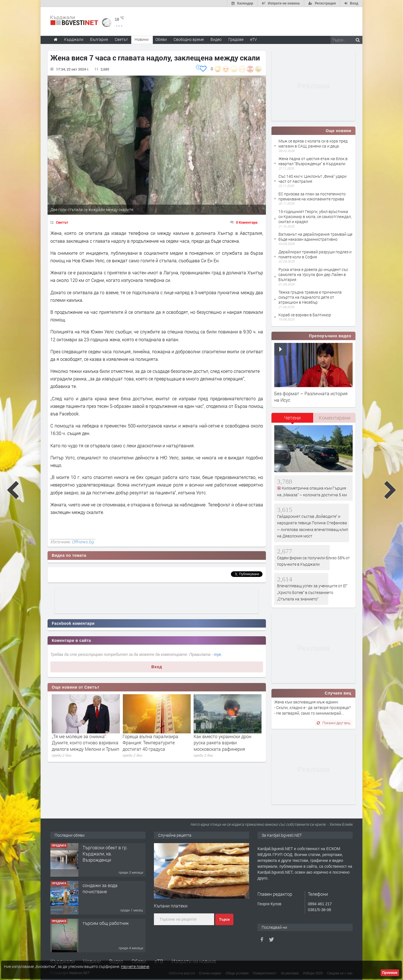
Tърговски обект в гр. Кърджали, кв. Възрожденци (105, 854)
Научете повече (135, 966)
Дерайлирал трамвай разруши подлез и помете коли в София (315, 254)
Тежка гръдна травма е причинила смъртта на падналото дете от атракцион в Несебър (310, 297)
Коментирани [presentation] (335, 418)
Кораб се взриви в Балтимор (305, 315)
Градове (236, 39)
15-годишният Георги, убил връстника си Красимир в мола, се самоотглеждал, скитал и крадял (315, 217)
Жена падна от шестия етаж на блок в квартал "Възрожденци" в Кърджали (313, 161)
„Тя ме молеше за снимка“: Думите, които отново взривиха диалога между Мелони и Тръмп (156, 743)
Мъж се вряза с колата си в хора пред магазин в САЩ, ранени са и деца (313, 143)
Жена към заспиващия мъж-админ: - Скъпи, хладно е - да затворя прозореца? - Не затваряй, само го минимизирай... (312, 708)
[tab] (292, 420)
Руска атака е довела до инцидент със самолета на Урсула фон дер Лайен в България (313, 274)
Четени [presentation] (292, 418)
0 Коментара (247, 222)
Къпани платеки (171, 906)
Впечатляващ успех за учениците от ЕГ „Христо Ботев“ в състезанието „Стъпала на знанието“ (312, 592)
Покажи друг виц (333, 723)
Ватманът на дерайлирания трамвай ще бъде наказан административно (315, 237)
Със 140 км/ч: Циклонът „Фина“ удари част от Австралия (312, 179)
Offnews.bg (83, 542)
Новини (142, 39)
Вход (157, 667)
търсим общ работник (106, 923)
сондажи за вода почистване (100, 888)
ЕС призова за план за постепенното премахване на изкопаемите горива (312, 196)
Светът (62, 222)
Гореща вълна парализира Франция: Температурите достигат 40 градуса (222, 743)
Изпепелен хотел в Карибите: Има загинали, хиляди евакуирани (82, 743)
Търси (224, 920)
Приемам (390, 973)
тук (218, 654)
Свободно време (189, 39)
